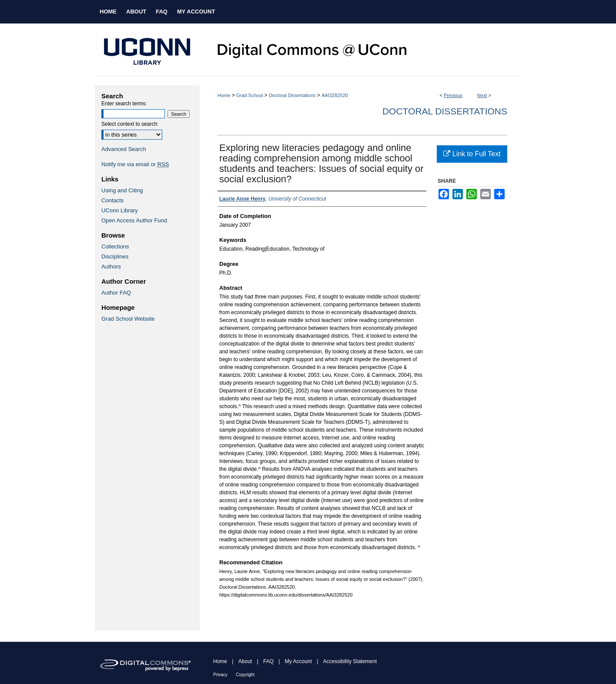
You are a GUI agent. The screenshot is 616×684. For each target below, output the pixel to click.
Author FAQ (116, 293)
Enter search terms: (124, 104)
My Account (298, 661)
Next (482, 95)
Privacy (220, 675)
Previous (453, 95)
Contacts (112, 200)
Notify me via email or (135, 164)
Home (224, 95)
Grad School (249, 95)
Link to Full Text (472, 154)
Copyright (245, 675)
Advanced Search (124, 149)
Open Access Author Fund (134, 220)
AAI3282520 (335, 95)
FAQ (268, 661)
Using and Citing (122, 190)
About (245, 661)
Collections (115, 246)
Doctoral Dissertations (292, 95)
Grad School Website (128, 319)
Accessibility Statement (350, 661)
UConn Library (120, 210)
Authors (111, 267)
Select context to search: (130, 124)
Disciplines (115, 256)
